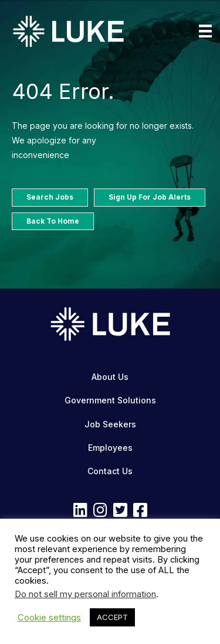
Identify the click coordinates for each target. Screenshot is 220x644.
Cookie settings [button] (49, 618)
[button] (80, 510)
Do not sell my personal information (85, 594)
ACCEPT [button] (112, 617)
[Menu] (205, 31)
